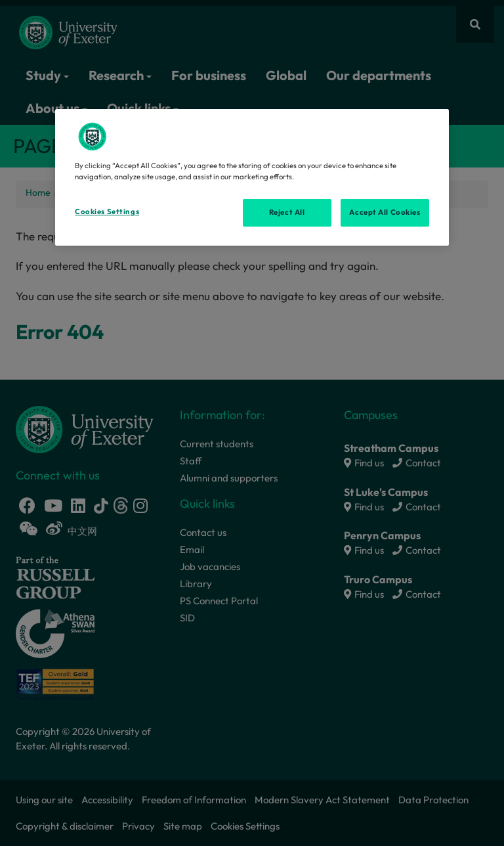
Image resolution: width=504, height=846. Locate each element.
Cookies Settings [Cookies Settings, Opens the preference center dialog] (107, 212)
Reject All (287, 212)
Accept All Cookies (385, 212)
